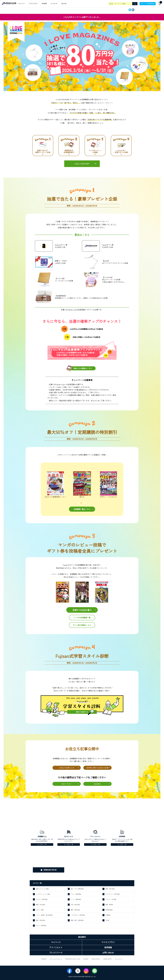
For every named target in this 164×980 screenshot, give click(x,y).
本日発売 (44, 4)
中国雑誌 (108, 915)
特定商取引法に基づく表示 (73, 959)
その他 (107, 920)
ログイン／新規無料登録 (148, 4)
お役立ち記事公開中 (82, 164)
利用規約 (44, 959)
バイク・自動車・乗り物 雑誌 (44, 915)
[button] (78, 503)
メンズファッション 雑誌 (43, 894)
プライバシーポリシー (56, 959)
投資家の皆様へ (108, 959)
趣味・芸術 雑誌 (75, 910)
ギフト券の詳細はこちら (82, 625)
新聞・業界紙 (109, 905)
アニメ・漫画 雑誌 (76, 894)
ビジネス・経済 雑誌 (42, 899)
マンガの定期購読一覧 (82, 618)
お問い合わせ (108, 953)
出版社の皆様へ (96, 959)
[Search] (135, 4)
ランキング (54, 4)
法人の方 (64, 4)
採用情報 (108, 947)
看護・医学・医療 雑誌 (77, 920)
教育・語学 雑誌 (110, 889)
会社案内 (86, 959)
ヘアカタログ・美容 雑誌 (78, 915)
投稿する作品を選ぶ (82, 610)
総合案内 (97, 784)
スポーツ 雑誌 (40, 910)
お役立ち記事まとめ (67, 768)
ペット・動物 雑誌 (76, 899)
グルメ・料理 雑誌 (41, 926)
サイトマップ (119, 959)
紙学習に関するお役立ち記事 (97, 768)
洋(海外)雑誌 (109, 910)
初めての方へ (67, 784)
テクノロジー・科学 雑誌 (112, 894)
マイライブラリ (33, 4)
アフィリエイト (56, 947)
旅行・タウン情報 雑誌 (77, 889)
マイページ (21, 4)
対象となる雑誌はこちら (83, 368)
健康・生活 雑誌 (40, 905)
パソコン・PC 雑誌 (111, 899)
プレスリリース (56, 953)
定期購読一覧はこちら (82, 509)
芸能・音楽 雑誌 (40, 920)
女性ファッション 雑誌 (42, 889)
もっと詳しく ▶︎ (42, 844)
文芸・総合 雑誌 (75, 905)
